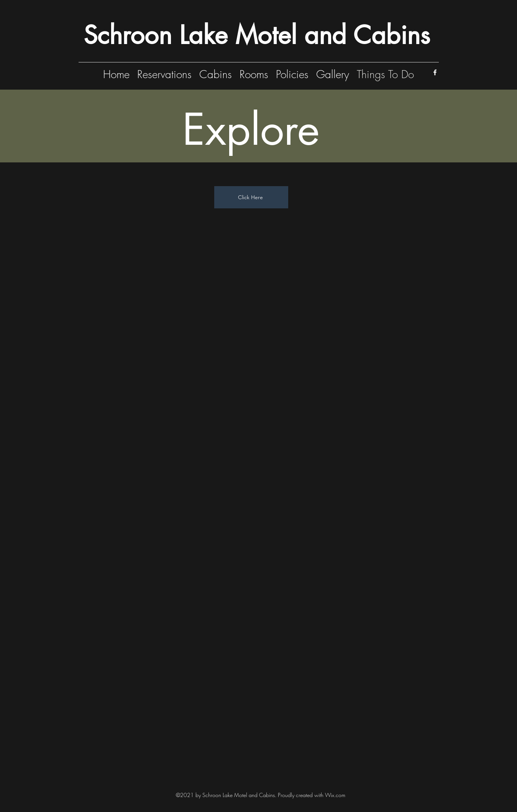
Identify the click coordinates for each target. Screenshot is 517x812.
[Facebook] (435, 72)
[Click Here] (251, 197)
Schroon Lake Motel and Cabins (257, 35)
